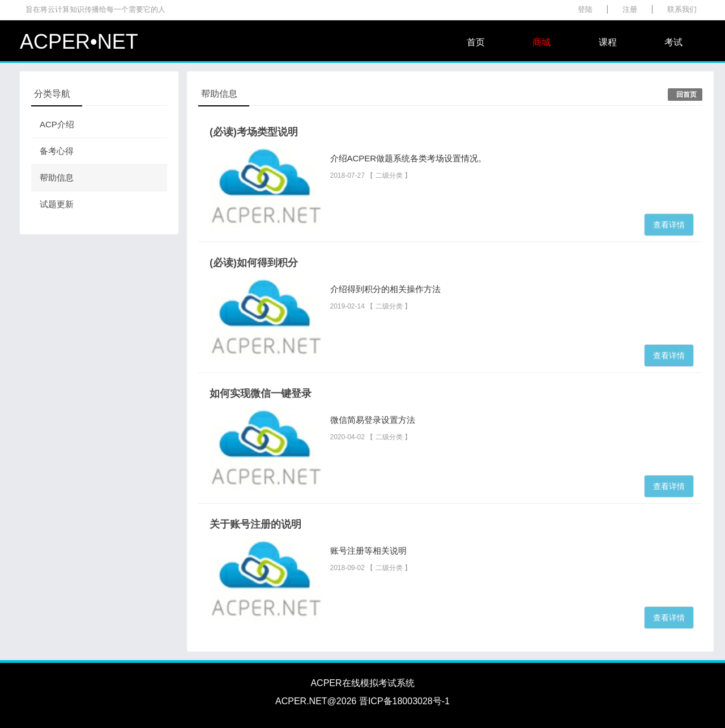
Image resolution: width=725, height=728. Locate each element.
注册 (630, 9)
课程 (608, 42)
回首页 (686, 95)
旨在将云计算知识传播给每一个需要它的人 (95, 9)
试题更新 (57, 204)
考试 (673, 42)
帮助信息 (57, 177)
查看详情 (669, 225)
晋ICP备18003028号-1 (404, 701)
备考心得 (57, 151)
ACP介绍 (57, 124)
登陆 (585, 9)
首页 (476, 42)
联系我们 (682, 9)
